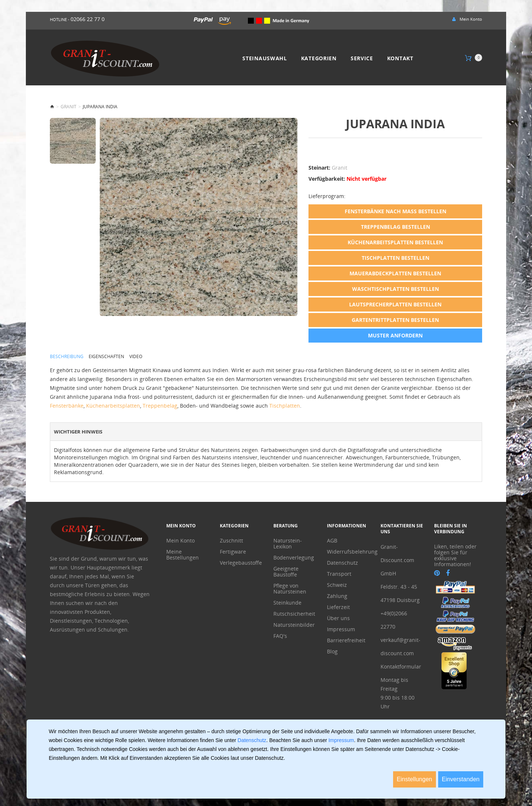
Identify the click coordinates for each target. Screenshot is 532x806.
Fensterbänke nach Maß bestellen (395, 211)
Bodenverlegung (294, 558)
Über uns (338, 618)
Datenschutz (342, 563)
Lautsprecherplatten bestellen (395, 304)
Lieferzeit (338, 607)
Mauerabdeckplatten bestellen (395, 273)
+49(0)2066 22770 (394, 620)
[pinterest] (437, 573)
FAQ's (280, 636)
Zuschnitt (231, 541)
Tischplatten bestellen (395, 258)
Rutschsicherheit (294, 614)
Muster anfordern (395, 335)
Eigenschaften (106, 356)
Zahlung (337, 596)
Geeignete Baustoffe (286, 572)
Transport (339, 574)
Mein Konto (180, 541)
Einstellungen (415, 779)
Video (136, 356)
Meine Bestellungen (183, 555)
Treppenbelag (160, 405)
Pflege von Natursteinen (290, 589)
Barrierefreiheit (346, 640)
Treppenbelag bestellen (395, 227)
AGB (332, 541)
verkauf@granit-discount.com (400, 647)
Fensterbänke (67, 405)
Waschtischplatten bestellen (395, 289)
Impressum (341, 629)
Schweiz (337, 585)
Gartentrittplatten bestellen (395, 320)
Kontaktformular (401, 666)
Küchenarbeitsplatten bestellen (395, 242)
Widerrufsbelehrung (348, 552)
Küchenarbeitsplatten (113, 405)
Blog (332, 652)
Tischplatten (285, 405)
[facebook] (448, 573)
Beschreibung (67, 356)
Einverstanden (461, 779)
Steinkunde (287, 603)
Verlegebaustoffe (241, 563)
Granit (69, 107)
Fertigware (233, 552)
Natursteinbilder (294, 625)
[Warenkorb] (473, 58)
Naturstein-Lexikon (288, 544)
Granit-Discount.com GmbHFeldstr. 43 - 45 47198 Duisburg (400, 573)
